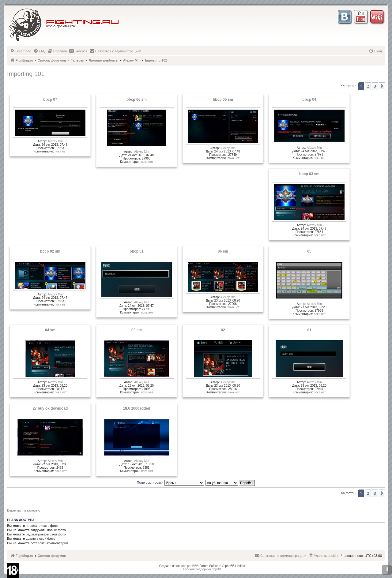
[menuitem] (21, 51)
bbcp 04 (309, 99)
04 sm (50, 330)
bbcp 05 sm (223, 99)
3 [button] (375, 86)
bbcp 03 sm (309, 174)
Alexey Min (55, 141)
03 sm (137, 330)
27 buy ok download (50, 408)
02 (223, 330)
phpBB (192, 566)
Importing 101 (26, 74)
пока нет (61, 151)
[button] (382, 86)
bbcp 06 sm (137, 99)
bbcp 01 (136, 251)
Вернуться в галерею (24, 510)
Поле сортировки (170, 482)
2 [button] (368, 86)
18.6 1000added (137, 408)
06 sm (223, 251)
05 (309, 251)
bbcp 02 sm (50, 251)
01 (309, 330)
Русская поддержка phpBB (202, 569)
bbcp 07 (50, 99)
